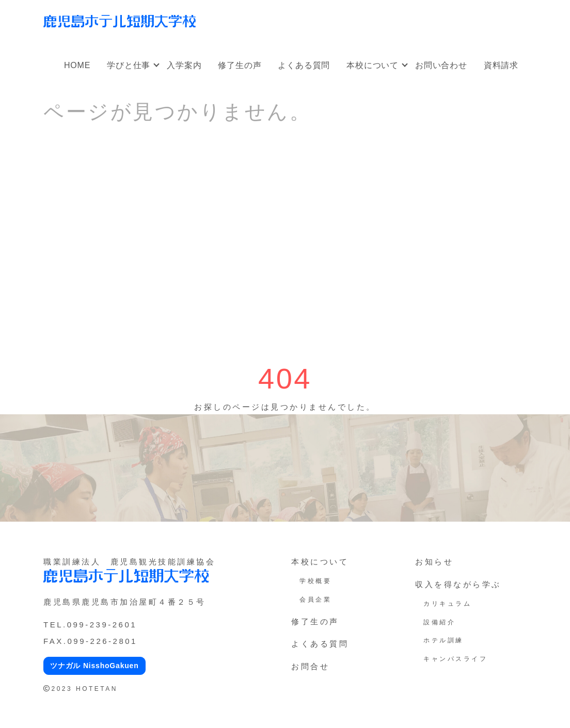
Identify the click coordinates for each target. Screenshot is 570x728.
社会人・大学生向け (326, 14)
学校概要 (315, 581)
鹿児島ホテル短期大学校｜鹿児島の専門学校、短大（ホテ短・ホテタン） (120, 21)
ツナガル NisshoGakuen (94, 666)
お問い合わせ (441, 65)
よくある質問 (304, 65)
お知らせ (434, 562)
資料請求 (501, 65)
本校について (373, 65)
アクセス (506, 21)
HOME (77, 65)
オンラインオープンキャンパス (426, 14)
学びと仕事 (129, 65)
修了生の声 (240, 65)
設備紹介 (439, 622)
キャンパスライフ (455, 659)
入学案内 (184, 65)
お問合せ (310, 666)
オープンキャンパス (244, 14)
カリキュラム (447, 604)
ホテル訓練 (444, 640)
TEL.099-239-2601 (90, 625)
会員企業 (315, 600)
